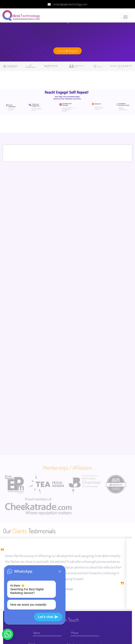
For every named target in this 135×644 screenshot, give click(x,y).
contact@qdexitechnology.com (70, 4)
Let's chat (48, 617)
